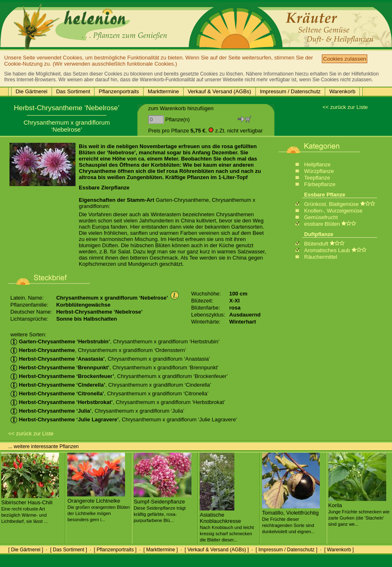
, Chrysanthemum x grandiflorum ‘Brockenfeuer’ (119, 376)
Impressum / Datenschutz (290, 91)
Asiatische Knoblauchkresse (227, 524)
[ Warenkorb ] (339, 550)
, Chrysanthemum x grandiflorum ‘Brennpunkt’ (115, 367)
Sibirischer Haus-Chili (30, 508)
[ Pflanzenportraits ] (115, 550)
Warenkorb (342, 91)
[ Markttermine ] (160, 550)
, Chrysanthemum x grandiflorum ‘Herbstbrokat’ (118, 402)
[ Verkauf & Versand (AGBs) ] (217, 550)
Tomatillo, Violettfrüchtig (291, 519)
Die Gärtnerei (32, 91)
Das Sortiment (73, 91)
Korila (359, 511)
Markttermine (163, 91)
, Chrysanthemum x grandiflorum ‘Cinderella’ (111, 385)
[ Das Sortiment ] (68, 550)
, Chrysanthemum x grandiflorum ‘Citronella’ (109, 393)
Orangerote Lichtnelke (98, 507)
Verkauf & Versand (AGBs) (220, 91)
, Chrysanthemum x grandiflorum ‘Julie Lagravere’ (124, 419)
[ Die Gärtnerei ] (26, 550)
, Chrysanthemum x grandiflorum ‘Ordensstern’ (98, 350)
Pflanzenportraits (119, 91)
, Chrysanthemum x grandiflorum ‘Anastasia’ (110, 359)
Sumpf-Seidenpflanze (163, 508)
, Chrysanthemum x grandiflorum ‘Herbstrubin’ (115, 341)
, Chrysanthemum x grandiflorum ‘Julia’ (97, 411)
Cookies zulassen (345, 59)
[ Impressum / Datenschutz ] (287, 550)
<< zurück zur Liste (345, 107)
